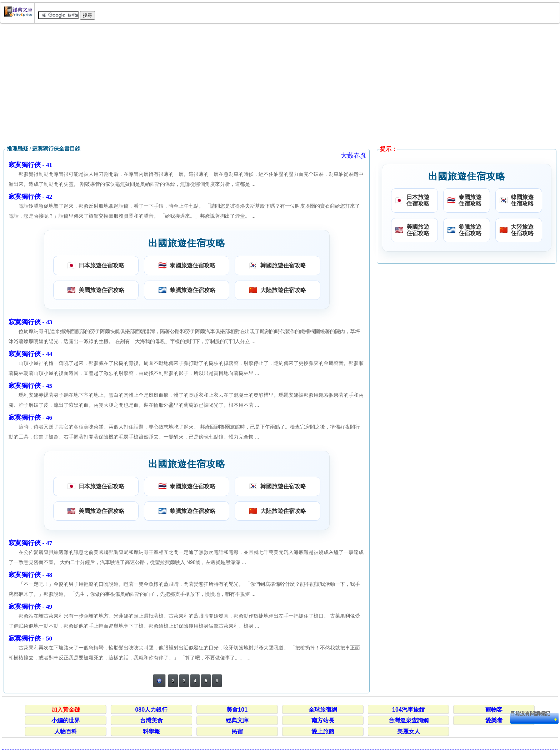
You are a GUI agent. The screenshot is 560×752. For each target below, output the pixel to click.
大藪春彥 (354, 155)
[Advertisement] (280, 88)
